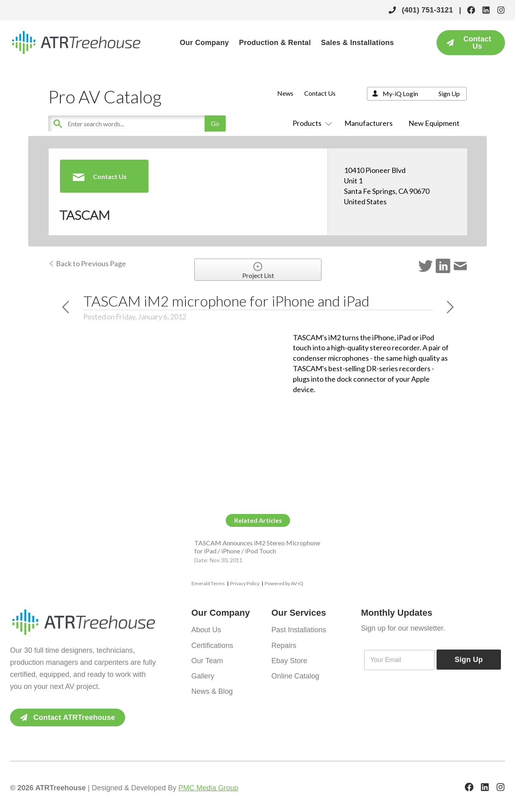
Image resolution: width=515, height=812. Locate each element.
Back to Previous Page (87, 263)
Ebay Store (289, 660)
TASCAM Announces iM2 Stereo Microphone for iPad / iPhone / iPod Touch (257, 547)
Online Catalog (295, 676)
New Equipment (434, 123)
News (285, 93)
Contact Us (320, 93)
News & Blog (212, 691)
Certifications (212, 645)
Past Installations (299, 630)
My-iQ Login (400, 94)
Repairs (284, 645)
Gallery (203, 676)
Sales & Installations (357, 43)
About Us (206, 630)
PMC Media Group (208, 788)
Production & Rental (275, 43)
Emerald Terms (208, 583)
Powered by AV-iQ (284, 583)
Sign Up (449, 94)
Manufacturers (369, 123)
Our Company (204, 43)
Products (311, 123)
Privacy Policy (245, 583)
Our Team (207, 660)
